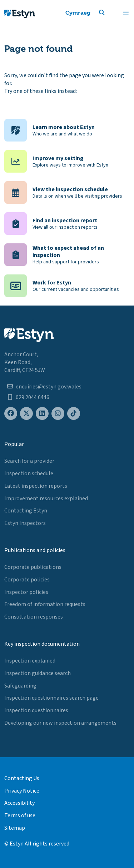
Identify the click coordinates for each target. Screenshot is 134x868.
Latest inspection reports (36, 486)
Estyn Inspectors (25, 523)
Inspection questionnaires (36, 710)
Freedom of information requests (45, 604)
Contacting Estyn (26, 511)
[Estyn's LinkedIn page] (42, 414)
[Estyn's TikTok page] (74, 414)
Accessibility (19, 803)
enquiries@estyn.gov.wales (49, 387)
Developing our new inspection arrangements (60, 723)
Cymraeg (78, 13)
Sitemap (15, 828)
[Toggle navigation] (126, 13)
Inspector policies (26, 592)
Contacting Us (22, 778)
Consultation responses (34, 617)
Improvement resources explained (46, 499)
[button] (110, 13)
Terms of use (20, 815)
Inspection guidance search (38, 673)
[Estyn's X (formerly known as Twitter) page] (26, 414)
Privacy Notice (22, 791)
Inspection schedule (29, 473)
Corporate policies (27, 580)
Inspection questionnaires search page (51, 698)
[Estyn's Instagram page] (58, 414)
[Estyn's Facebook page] (11, 414)
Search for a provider (29, 461)
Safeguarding (20, 686)
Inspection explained (30, 661)
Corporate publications (33, 567)
